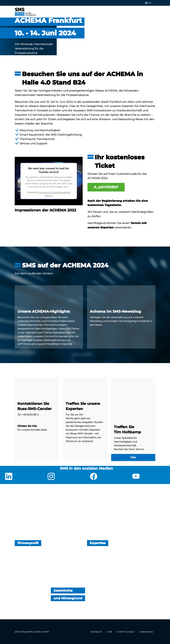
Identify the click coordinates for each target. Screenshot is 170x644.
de (148, 3)
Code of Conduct (126, 632)
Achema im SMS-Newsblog (115, 311)
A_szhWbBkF (106, 187)
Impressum (96, 632)
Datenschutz (146, 632)
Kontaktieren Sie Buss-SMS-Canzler (35, 406)
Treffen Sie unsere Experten (83, 406)
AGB (109, 632)
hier (133, 457)
